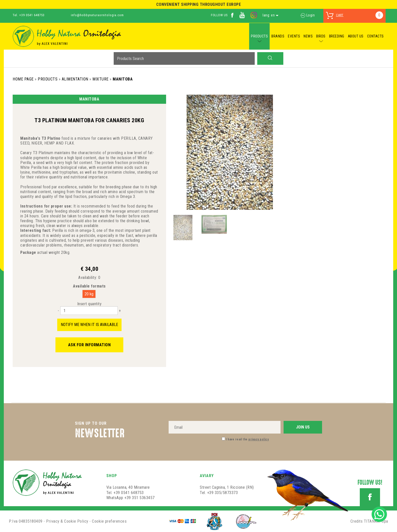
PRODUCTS (259, 36)
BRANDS (278, 36)
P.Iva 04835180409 (26, 521)
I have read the (247, 439)
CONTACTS (375, 36)
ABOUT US (356, 36)
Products (48, 79)
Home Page (23, 79)
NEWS (308, 36)
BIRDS (321, 36)
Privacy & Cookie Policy (67, 521)
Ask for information (90, 345)
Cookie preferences (109, 521)
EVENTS (294, 36)
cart (340, 15)
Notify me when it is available (89, 325)
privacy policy (259, 439)
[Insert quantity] (89, 311)
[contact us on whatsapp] (379, 514)
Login (308, 15)
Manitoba (123, 79)
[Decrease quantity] (58, 311)
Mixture (101, 79)
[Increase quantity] (120, 311)
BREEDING (337, 36)
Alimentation (75, 79)
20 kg (89, 294)
